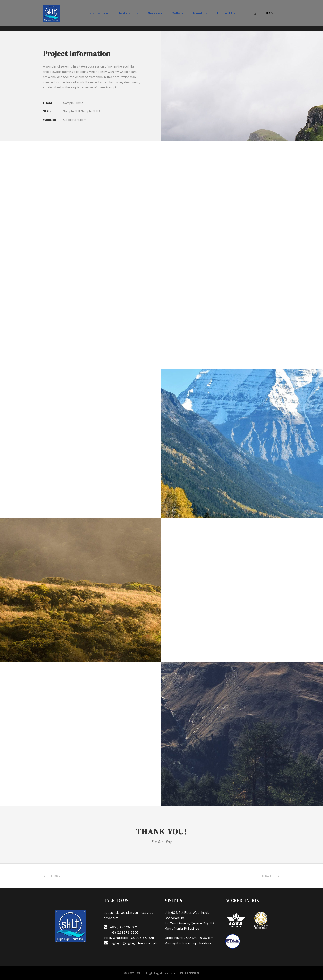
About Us (200, 13)
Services (155, 13)
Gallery (177, 13)
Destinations (128, 13)
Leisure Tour (98, 13)
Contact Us (226, 13)
